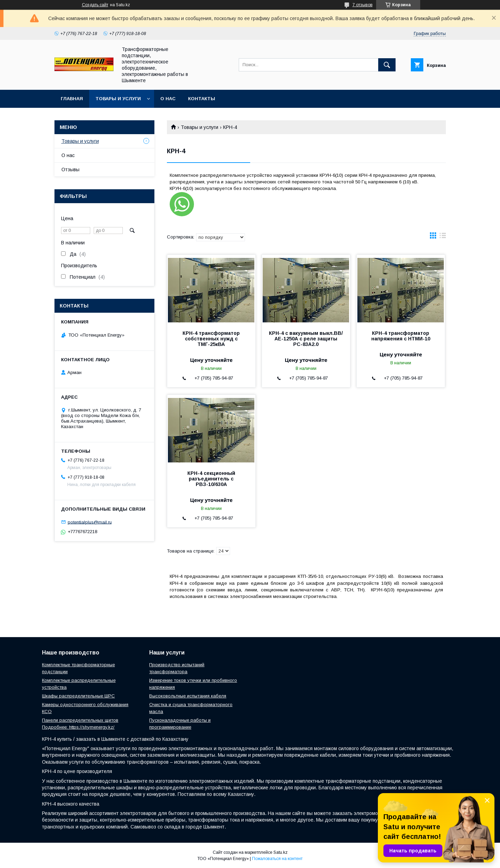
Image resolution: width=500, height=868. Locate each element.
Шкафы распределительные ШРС (78, 696)
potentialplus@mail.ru (90, 522)
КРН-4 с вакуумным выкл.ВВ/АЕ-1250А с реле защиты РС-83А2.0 (306, 339)
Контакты (202, 99)
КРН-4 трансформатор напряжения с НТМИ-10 (401, 336)
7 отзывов (363, 5)
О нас (168, 99)
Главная (72, 99)
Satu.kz (281, 852)
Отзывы (70, 170)
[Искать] (387, 65)
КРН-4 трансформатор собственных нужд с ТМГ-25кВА (211, 339)
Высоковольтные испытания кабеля (188, 696)
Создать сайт (95, 5)
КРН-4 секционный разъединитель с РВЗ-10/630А (211, 479)
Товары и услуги (118, 99)
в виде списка (443, 237)
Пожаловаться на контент (277, 859)
